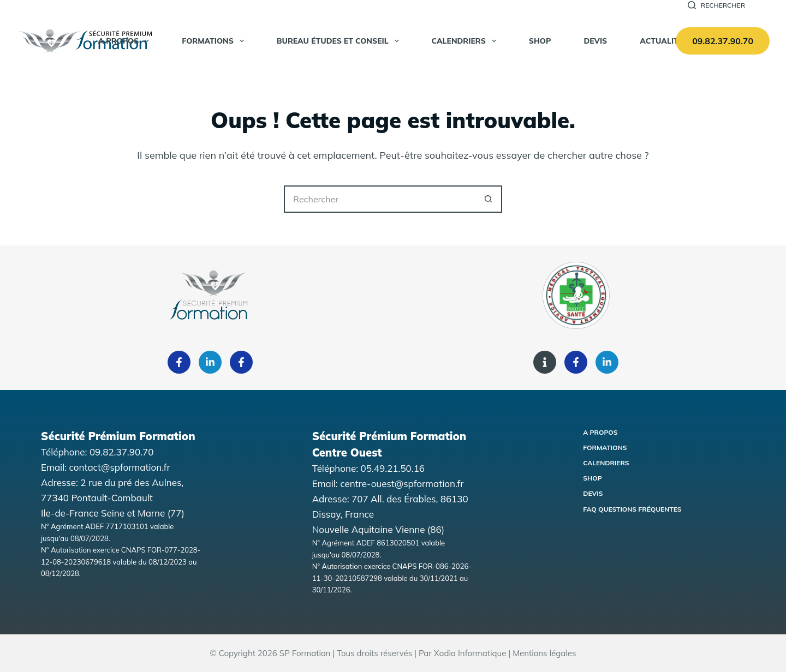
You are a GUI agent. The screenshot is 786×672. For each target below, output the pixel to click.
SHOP (540, 41)
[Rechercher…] (379, 199)
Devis (595, 41)
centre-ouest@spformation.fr (402, 484)
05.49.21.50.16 (393, 468)
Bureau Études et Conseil (340, 41)
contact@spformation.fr (120, 467)
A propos (126, 41)
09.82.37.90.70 (723, 41)
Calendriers (466, 41)
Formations (215, 41)
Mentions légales (544, 653)
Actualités (664, 41)
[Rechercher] (716, 5)
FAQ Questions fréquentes (632, 509)
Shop (592, 478)
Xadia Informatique (470, 653)
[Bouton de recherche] (489, 199)
